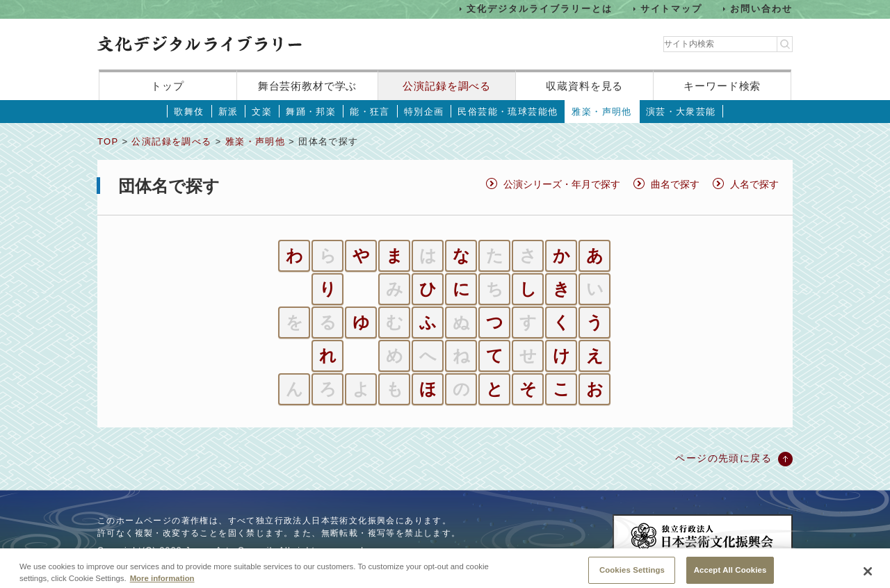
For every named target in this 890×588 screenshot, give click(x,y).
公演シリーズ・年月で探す (562, 184)
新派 (228, 112)
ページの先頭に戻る (723, 458)
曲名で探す (675, 184)
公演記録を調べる (447, 86)
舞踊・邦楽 (311, 112)
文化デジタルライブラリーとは (539, 9)
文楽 (262, 112)
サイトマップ (672, 9)
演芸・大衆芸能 (681, 112)
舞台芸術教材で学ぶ (308, 86)
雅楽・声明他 (601, 112)
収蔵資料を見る (584, 86)
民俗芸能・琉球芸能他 (508, 112)
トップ (168, 86)
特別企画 (424, 112)
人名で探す (754, 184)
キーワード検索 (722, 86)
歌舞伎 (189, 112)
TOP (108, 141)
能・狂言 (370, 112)
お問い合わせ (761, 9)
